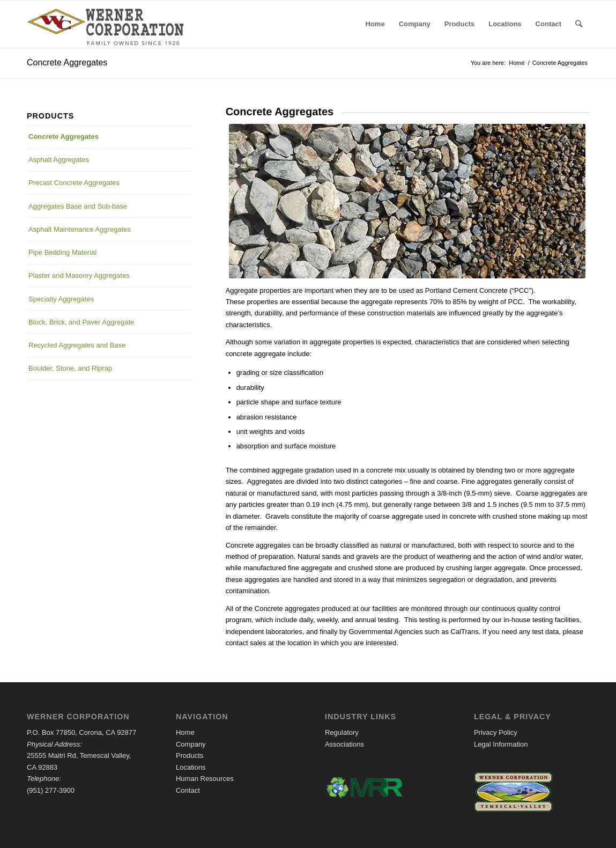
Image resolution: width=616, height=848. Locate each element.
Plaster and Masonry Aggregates (79, 275)
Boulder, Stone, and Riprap (70, 368)
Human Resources (205, 779)
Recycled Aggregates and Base (77, 345)
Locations (191, 767)
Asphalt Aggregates (59, 160)
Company (191, 744)
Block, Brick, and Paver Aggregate (81, 322)
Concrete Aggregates (67, 62)
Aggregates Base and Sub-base (78, 206)
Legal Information (501, 744)
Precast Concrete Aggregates (74, 183)
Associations (344, 744)
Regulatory (342, 732)
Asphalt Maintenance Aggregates (80, 229)
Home (185, 732)
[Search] (579, 24)
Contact (188, 790)
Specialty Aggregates (61, 299)
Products (190, 755)
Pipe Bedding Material (62, 252)
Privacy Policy (496, 732)
